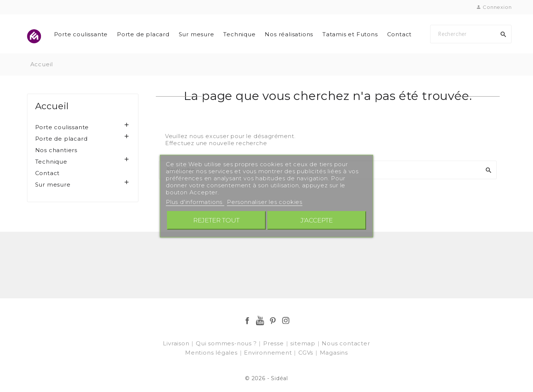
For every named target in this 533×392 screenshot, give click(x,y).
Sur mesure (197, 34)
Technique (239, 34)
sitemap (304, 343)
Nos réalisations (289, 34)
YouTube (260, 321)
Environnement (269, 353)
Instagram (286, 321)
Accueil (52, 106)
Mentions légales (212, 353)
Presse (274, 343)
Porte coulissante (81, 34)
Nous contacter (346, 343)
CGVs (307, 353)
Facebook (247, 321)
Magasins (334, 353)
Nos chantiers (56, 150)
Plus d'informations (195, 202)
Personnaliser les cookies (265, 202)
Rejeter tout (216, 220)
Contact (400, 34)
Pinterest (273, 321)
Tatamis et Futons (350, 34)
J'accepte (317, 220)
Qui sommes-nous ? (227, 343)
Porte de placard (143, 34)
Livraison (177, 343)
